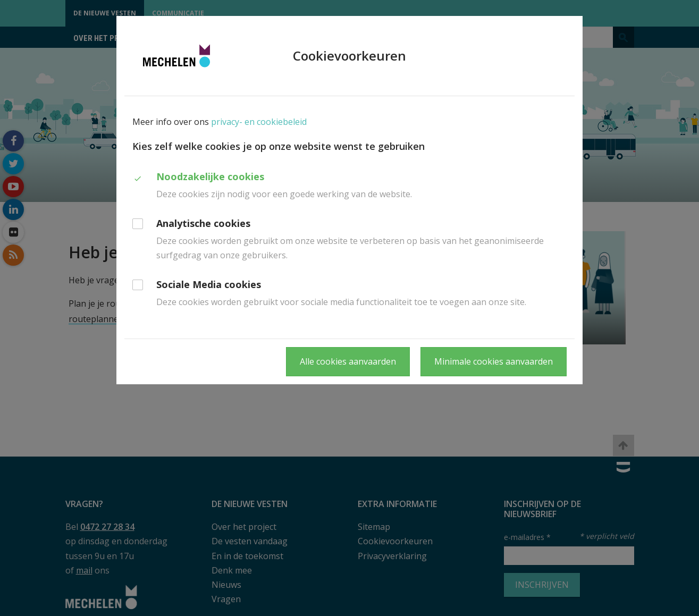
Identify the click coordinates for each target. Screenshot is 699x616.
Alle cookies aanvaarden (348, 361)
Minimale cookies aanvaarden (494, 361)
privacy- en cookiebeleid (259, 122)
